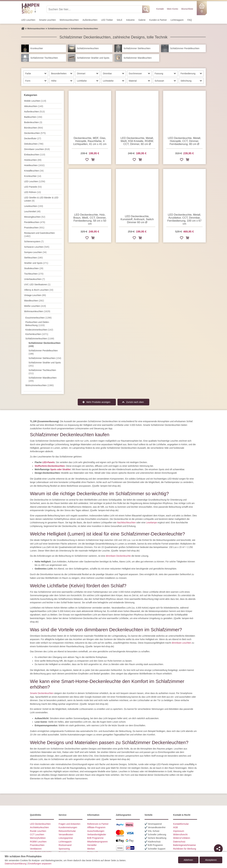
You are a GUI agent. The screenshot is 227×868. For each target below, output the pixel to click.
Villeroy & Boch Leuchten (39, 290)
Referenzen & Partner (98, 824)
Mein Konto (173, 9)
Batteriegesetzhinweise (184, 845)
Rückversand (65, 845)
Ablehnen (188, 860)
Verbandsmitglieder (97, 834)
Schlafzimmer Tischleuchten (42, 372)
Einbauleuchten (35, 155)
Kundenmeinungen (68, 827)
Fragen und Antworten (70, 824)
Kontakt (160, 9)
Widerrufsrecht (180, 834)
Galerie (142, 20)
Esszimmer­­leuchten (39, 318)
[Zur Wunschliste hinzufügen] (87, 160)
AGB (175, 827)
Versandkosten (66, 834)
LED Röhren (32, 192)
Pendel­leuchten (35, 222)
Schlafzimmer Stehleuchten (45, 358)
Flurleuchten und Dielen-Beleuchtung (37, 324)
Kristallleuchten (34, 171)
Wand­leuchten (34, 301)
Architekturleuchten (39, 827)
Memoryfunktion (38, 838)
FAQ (190, 20)
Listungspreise (66, 838)
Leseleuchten (34, 206)
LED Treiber (107, 20)
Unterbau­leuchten (35, 279)
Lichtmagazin (177, 20)
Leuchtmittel (32, 211)
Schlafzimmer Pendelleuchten (43, 352)
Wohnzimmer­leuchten (40, 385)
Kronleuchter (33, 176)
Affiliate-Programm (96, 827)
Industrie (130, 20)
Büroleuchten (33, 128)
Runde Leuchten (38, 831)
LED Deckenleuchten (40, 824)
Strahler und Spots (36, 263)
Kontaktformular (181, 824)
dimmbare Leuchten (181, 643)
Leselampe (152, 523)
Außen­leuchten (90, 20)
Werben (91, 849)
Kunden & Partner (158, 20)
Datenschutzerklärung (15, 864)
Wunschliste (187, 9)
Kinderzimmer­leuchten (39, 330)
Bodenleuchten (33, 122)
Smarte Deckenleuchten (42, 693)
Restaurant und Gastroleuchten (39, 235)
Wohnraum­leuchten (69, 20)
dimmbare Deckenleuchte (118, 556)
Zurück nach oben (135, 402)
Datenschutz (179, 842)
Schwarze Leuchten (37, 247)
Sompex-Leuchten (35, 252)
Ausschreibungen (96, 831)
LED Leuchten (28, 20)
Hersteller (92, 845)
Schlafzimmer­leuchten (40, 339)
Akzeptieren (211, 860)
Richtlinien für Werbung (185, 849)
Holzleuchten (33, 160)
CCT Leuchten (37, 834)
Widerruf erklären (182, 838)
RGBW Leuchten (38, 842)
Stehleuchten (33, 258)
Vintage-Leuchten (35, 295)
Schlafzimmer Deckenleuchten (44, 345)
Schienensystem (34, 241)
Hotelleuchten (34, 165)
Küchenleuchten (37, 334)
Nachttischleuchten (126, 523)
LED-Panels (48, 462)
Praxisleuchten (34, 228)
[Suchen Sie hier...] (95, 9)
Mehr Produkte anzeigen (98, 402)
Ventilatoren (36, 849)
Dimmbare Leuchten (37, 149)
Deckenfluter (33, 138)
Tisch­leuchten (34, 274)
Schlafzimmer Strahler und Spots (45, 364)
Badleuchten (33, 117)
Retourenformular (67, 831)
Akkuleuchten (34, 106)
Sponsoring (64, 849)
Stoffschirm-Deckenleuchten (50, 466)
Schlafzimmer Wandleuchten (43, 379)
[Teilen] (218, 849)
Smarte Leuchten (48, 20)
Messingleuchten (35, 217)
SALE (119, 20)
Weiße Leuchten (35, 306)
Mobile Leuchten (35, 101)
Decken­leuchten (35, 133)
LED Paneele (33, 187)
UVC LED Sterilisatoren (37, 284)
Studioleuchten (34, 268)
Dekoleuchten (34, 144)
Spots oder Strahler (61, 469)
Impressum (179, 831)
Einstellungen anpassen (40, 864)
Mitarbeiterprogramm (97, 842)
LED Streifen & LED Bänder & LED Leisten (41, 199)
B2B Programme (95, 838)
